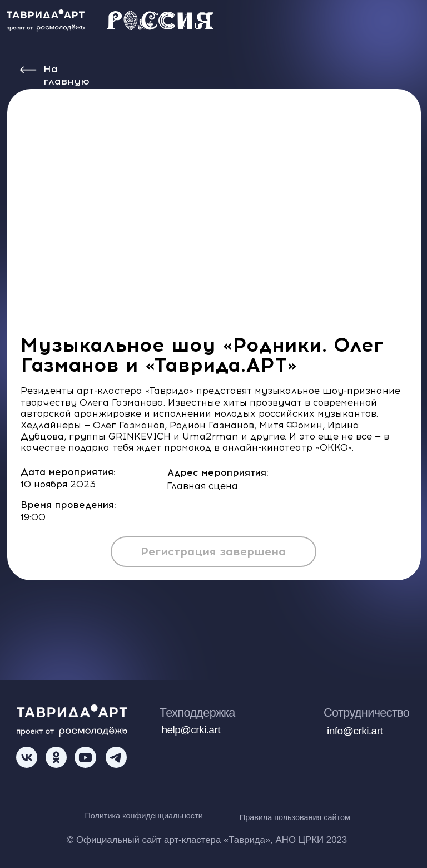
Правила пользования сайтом (295, 817)
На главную (66, 75)
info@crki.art (355, 731)
